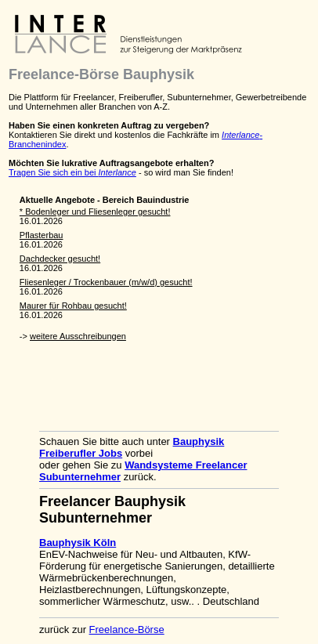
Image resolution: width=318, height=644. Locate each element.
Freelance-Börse (127, 630)
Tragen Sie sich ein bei (72, 172)
